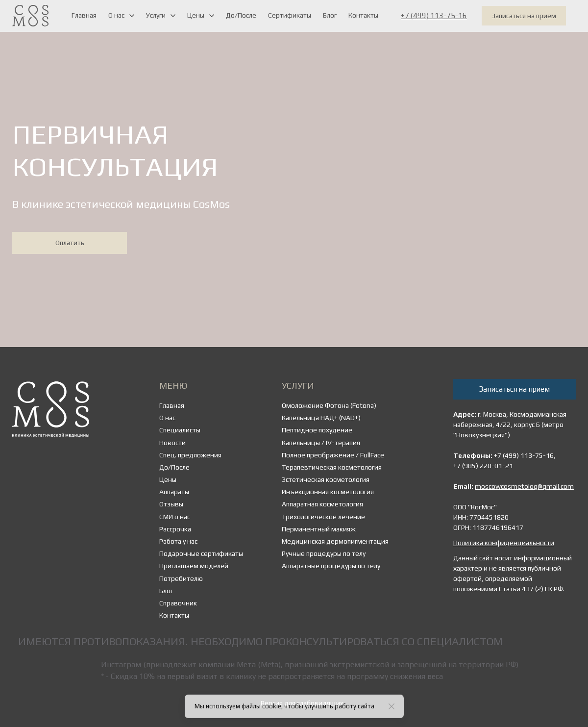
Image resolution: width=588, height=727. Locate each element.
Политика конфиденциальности (504, 543)
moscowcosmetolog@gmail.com (524, 486)
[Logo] (30, 16)
